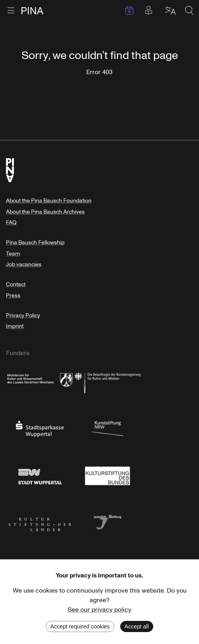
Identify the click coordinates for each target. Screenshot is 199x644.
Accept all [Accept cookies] (137, 626)
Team (13, 254)
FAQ (11, 223)
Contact (16, 284)
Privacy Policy (23, 315)
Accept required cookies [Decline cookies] (80, 626)
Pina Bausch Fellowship (35, 242)
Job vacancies (24, 264)
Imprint (15, 326)
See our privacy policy (99, 610)
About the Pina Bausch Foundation (49, 201)
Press (13, 295)
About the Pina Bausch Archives (45, 212)
